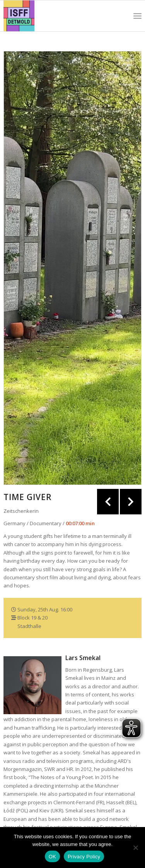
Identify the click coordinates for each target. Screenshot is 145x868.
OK (52, 857)
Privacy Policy (84, 857)
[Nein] (135, 848)
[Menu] (137, 16)
